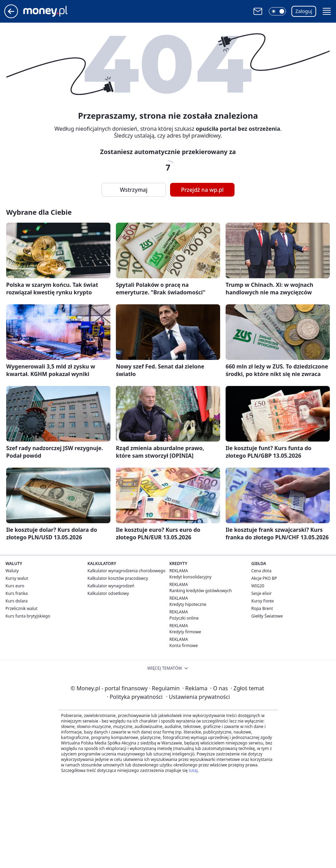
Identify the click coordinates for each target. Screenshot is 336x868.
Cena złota (261, 571)
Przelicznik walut (21, 608)
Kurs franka (17, 593)
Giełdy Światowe (267, 616)
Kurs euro (15, 586)
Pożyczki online (184, 618)
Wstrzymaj (134, 190)
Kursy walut (17, 578)
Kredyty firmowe (185, 632)
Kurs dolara (17, 601)
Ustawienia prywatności (198, 697)
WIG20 (258, 586)
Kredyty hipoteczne (188, 604)
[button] (277, 11)
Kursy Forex (263, 601)
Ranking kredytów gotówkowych (201, 591)
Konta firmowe (184, 646)
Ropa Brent (262, 608)
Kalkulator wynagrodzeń (111, 586)
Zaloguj (304, 11)
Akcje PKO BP (264, 578)
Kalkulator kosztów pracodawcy (118, 578)
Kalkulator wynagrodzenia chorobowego (126, 571)
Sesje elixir (261, 593)
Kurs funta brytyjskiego (28, 616)
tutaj (193, 770)
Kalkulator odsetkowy (108, 593)
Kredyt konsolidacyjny (190, 577)
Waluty (12, 571)
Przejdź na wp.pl (202, 190)
